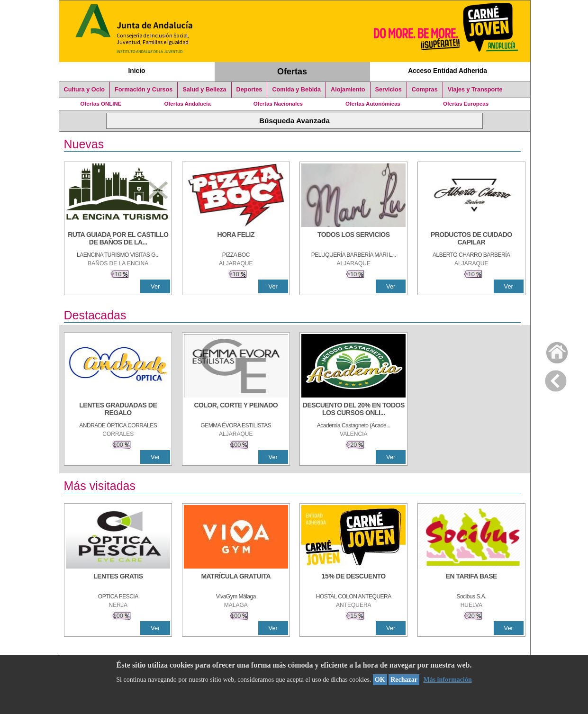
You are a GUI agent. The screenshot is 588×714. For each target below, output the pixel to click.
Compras (425, 90)
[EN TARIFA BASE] (471, 581)
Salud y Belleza (204, 90)
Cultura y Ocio (85, 90)
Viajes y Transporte (475, 90)
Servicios (389, 90)
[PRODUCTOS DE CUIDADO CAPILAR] (471, 239)
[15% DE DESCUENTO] (353, 581)
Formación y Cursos (144, 90)
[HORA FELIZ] (236, 239)
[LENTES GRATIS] (118, 581)
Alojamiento (348, 90)
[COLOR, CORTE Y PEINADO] (236, 410)
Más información (447, 680)
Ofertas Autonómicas (373, 104)
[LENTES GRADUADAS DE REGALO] (118, 410)
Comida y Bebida (296, 90)
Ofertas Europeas (466, 104)
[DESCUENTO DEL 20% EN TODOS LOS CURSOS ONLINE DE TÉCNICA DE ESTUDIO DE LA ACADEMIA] (353, 410)
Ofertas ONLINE (101, 104)
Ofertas (292, 72)
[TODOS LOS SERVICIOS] (353, 239)
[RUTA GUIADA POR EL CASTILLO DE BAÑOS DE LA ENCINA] (118, 239)
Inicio (136, 71)
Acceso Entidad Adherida (448, 71)
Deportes (249, 90)
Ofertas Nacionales (278, 104)
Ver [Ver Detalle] (155, 286)
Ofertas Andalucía (188, 104)
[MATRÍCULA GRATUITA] (236, 581)
